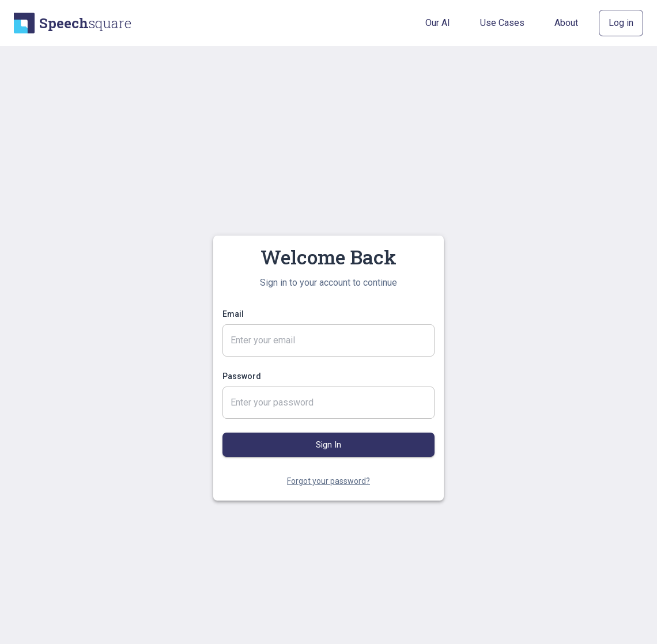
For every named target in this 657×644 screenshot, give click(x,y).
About (566, 23)
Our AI (438, 23)
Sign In (328, 445)
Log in (621, 23)
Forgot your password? (328, 481)
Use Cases (502, 23)
